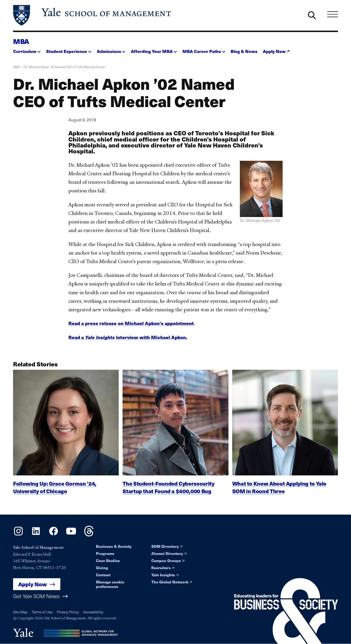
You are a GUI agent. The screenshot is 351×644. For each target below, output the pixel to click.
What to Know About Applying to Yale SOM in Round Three (279, 492)
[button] (27, 50)
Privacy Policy (68, 612)
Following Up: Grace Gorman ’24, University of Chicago (55, 492)
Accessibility (93, 612)
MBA (21, 41)
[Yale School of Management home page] (92, 15)
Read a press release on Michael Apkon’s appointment (131, 323)
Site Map (20, 612)
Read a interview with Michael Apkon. (128, 337)
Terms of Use (42, 612)
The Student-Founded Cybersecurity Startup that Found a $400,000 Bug (168, 492)
